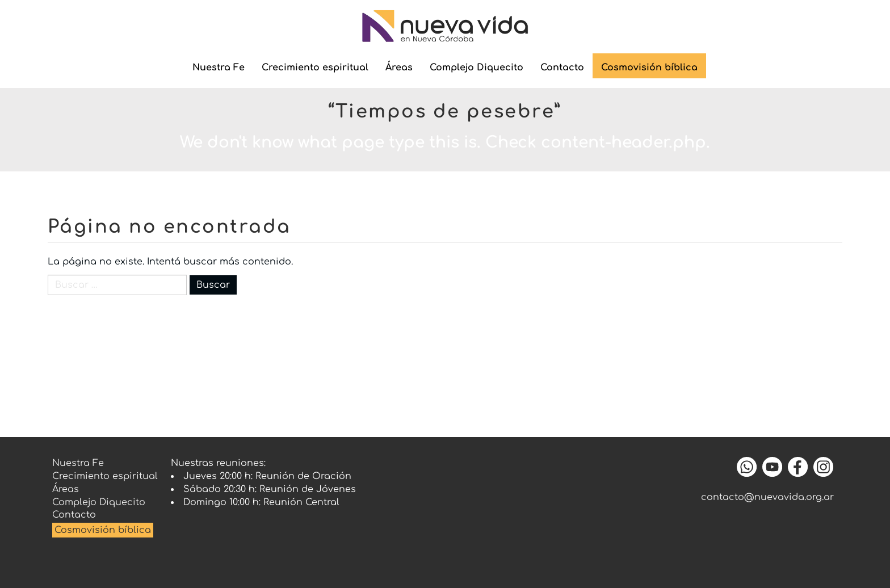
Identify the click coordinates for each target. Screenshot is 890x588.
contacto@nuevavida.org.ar (767, 497)
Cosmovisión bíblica (103, 530)
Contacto (562, 68)
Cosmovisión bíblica (649, 68)
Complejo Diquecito (477, 68)
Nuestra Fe (219, 68)
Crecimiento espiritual (315, 68)
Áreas (399, 68)
